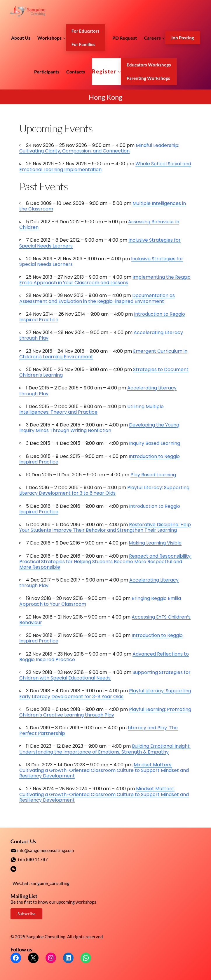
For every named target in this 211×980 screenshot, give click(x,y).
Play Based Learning (153, 475)
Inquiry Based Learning (155, 443)
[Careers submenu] (163, 38)
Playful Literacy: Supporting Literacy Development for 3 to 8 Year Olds (104, 490)
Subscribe (26, 913)
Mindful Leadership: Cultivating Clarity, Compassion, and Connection (99, 148)
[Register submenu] (119, 72)
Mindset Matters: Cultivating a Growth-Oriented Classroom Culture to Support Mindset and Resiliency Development (104, 770)
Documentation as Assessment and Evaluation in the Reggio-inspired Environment (97, 298)
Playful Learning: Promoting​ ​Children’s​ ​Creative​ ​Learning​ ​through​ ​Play (105, 712)
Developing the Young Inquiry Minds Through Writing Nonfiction (99, 428)
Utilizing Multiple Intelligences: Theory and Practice (91, 409)
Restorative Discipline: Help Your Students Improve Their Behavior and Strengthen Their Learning (105, 527)
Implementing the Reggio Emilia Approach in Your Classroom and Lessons (105, 280)
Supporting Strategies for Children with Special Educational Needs (105, 675)
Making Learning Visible (155, 543)
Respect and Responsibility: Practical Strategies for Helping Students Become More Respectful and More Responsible (105, 562)
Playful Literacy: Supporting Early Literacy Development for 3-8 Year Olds (105, 693)
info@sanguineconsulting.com (46, 850)
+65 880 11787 (33, 859)
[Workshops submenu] (64, 38)
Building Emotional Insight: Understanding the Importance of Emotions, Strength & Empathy (105, 749)
